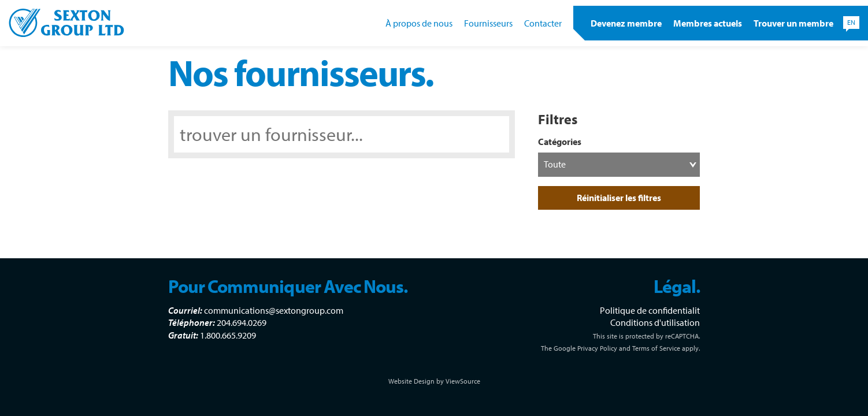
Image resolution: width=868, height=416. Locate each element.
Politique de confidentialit (650, 310)
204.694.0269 (242, 322)
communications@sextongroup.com (274, 310)
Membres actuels (708, 23)
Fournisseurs (488, 23)
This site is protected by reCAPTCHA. (646, 336)
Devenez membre (626, 23)
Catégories (560, 142)
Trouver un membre (793, 23)
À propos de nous (419, 23)
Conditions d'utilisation (655, 322)
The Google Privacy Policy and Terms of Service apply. (620, 348)
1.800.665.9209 (228, 335)
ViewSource (463, 381)
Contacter (543, 23)
